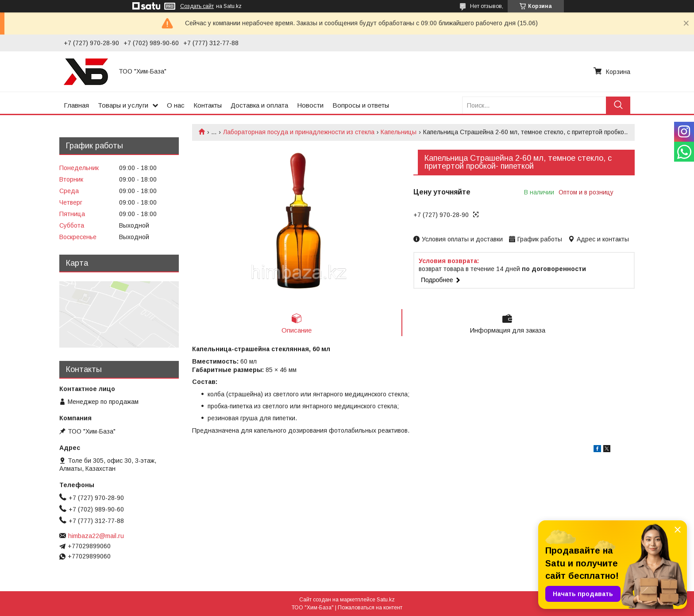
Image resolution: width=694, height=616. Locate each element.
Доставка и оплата (259, 105)
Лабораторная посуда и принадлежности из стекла (299, 132)
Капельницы (399, 132)
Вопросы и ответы (361, 105)
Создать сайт (197, 6)
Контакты (208, 105)
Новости (310, 105)
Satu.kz (386, 600)
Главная (76, 105)
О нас (176, 105)
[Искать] (618, 105)
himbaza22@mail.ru (96, 536)
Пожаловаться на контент (370, 608)
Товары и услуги (123, 105)
